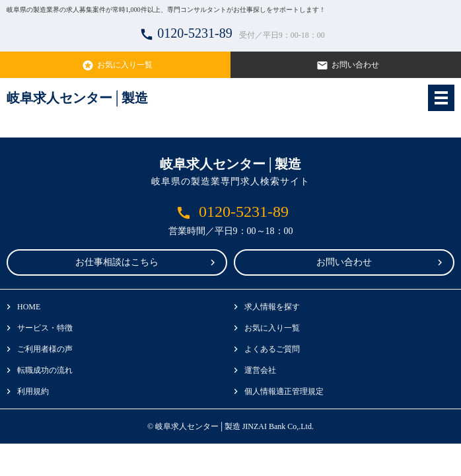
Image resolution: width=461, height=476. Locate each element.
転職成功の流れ (45, 370)
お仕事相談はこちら (117, 262)
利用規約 (33, 391)
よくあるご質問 (272, 349)
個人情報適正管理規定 (284, 391)
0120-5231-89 (230, 34)
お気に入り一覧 (116, 65)
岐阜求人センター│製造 (77, 98)
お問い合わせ (346, 65)
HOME (29, 307)
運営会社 (260, 370)
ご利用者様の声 (45, 349)
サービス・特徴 (45, 328)
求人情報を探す (272, 307)
